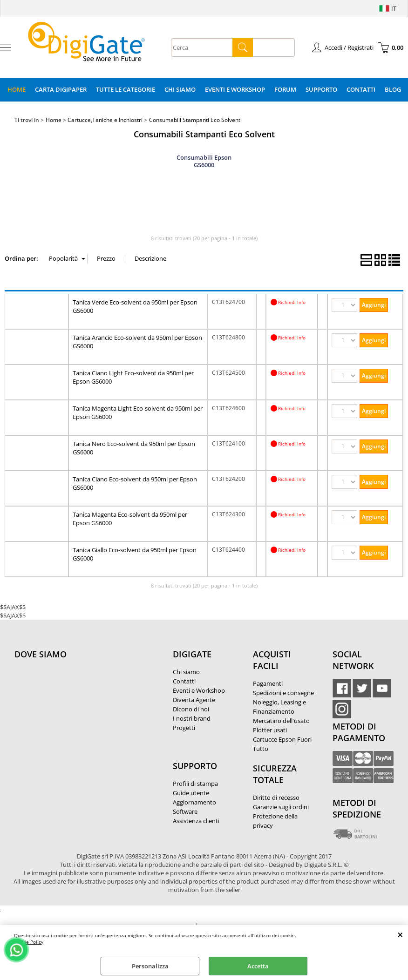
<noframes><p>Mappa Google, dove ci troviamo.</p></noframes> (84, 716)
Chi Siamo (180, 89)
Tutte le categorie (126, 89)
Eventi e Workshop (235, 89)
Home (17, 89)
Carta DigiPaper (61, 89)
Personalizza (150, 966)
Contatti (361, 89)
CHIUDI (400, 934)
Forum (285, 89)
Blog (393, 89)
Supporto (321, 89)
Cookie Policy (29, 942)
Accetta (258, 966)
